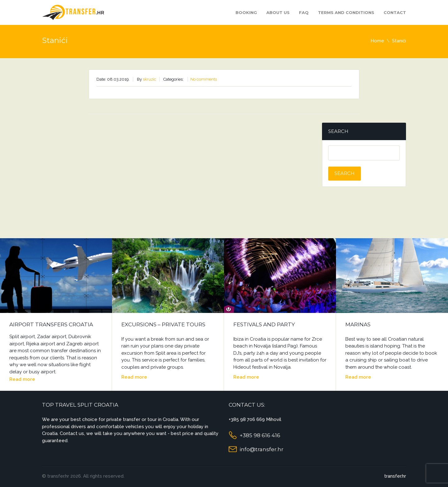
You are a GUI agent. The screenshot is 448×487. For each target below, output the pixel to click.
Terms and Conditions (346, 12)
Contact (395, 12)
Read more (22, 379)
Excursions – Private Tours (163, 324)
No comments (204, 79)
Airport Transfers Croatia (51, 324)
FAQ (304, 12)
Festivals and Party (264, 324)
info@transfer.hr (261, 449)
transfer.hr (395, 476)
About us (278, 12)
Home (377, 41)
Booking (246, 12)
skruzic (149, 79)
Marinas (358, 324)
